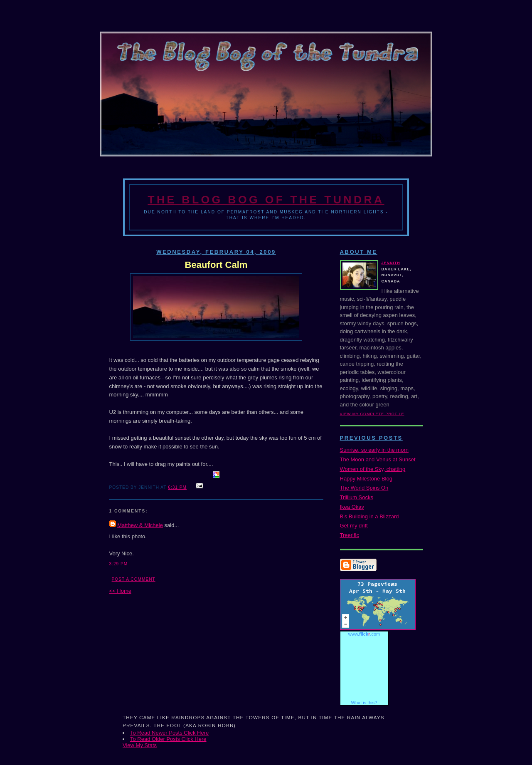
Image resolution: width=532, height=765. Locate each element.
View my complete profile (372, 414)
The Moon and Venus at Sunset (378, 459)
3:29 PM (119, 564)
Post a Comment (134, 579)
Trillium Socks (357, 497)
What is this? (364, 703)
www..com (364, 634)
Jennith (391, 263)
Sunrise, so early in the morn (374, 450)
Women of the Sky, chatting (373, 469)
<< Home (120, 591)
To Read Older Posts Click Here (168, 739)
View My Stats (140, 745)
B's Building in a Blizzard (369, 516)
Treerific (350, 535)
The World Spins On (364, 488)
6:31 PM (177, 487)
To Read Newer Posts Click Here (169, 733)
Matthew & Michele (140, 525)
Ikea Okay (352, 507)
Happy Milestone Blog (366, 479)
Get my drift (354, 526)
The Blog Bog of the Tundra (266, 200)
